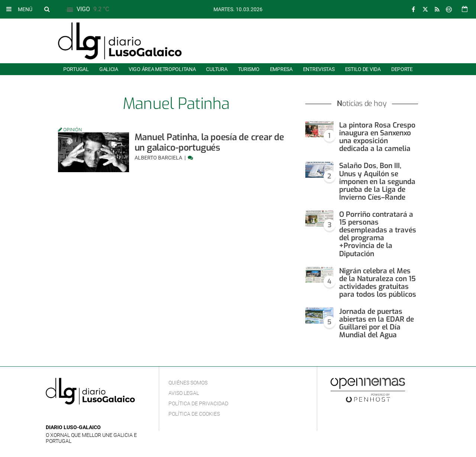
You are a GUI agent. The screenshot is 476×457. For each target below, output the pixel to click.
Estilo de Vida (363, 69)
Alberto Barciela (159, 158)
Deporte (402, 69)
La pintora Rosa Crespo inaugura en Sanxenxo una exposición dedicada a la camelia (377, 137)
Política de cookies (194, 414)
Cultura (217, 69)
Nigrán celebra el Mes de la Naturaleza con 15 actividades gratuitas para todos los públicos (378, 283)
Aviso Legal (184, 393)
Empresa (281, 69)
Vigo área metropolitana (162, 69)
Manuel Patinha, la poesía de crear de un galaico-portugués (209, 142)
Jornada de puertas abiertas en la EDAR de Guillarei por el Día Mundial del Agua (377, 323)
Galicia (109, 69)
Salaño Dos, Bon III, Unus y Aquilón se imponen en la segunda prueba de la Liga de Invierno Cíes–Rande (377, 181)
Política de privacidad (198, 403)
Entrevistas (319, 69)
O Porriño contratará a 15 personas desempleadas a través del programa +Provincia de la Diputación (378, 234)
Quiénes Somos (188, 383)
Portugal (76, 69)
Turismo (249, 69)
